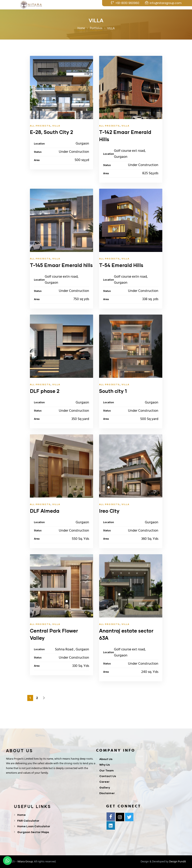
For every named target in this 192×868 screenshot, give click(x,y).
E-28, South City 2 (51, 132)
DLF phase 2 (45, 391)
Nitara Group (25, 862)
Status (38, 152)
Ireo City (109, 511)
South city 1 (113, 391)
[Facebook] (111, 817)
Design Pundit (178, 862)
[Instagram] (120, 817)
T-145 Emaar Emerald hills (61, 265)
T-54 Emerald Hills (121, 265)
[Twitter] (129, 817)
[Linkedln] (111, 825)
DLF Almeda (45, 511)
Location (39, 144)
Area (37, 160)
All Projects (40, 126)
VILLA (56, 126)
